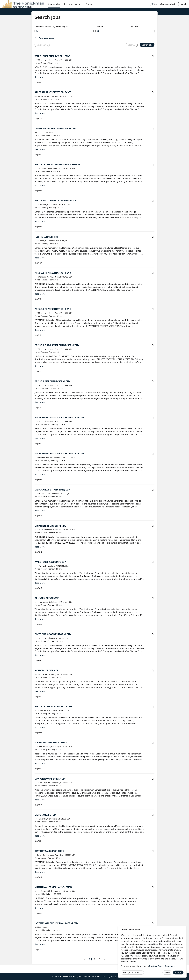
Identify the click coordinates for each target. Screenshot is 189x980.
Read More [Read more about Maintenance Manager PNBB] (40, 547)
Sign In (184, 4)
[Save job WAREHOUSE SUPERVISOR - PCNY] (153, 56)
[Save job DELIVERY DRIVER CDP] (153, 598)
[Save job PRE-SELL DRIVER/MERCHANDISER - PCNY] (153, 345)
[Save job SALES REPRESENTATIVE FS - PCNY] (153, 92)
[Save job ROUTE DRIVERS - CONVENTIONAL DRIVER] (153, 165)
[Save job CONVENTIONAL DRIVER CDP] (153, 779)
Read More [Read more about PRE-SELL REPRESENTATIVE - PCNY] (40, 294)
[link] (90, 959)
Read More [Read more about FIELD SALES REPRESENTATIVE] (40, 764)
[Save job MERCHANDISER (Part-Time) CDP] (153, 490)
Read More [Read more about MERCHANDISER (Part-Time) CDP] (40, 511)
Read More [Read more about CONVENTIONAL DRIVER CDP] (40, 800)
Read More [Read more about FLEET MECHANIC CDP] (40, 258)
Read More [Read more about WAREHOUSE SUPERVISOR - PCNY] (40, 77)
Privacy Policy (110, 977)
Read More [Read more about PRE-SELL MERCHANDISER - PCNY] (40, 402)
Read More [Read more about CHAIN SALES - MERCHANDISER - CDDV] (40, 149)
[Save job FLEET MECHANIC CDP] (153, 237)
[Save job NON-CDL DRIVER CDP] (153, 671)
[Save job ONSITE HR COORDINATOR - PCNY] (153, 634)
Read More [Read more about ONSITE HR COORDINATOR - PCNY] (40, 655)
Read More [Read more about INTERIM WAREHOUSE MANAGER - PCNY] (40, 944)
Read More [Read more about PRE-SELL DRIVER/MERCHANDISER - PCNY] (40, 366)
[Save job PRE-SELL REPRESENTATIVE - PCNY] (153, 273)
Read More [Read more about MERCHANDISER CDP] (40, 836)
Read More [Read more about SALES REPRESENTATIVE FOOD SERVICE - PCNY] (40, 438)
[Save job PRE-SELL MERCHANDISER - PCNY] (153, 381)
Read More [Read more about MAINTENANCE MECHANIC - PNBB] (40, 908)
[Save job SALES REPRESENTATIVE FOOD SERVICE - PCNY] (153, 418)
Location (99, 27)
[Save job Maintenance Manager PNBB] (153, 526)
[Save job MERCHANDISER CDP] (153, 815)
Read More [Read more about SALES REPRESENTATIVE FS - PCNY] (40, 113)
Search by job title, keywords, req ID (51, 27)
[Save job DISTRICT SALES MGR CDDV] (153, 851)
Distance (134, 27)
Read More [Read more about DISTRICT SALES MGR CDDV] (40, 872)
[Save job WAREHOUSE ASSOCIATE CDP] (153, 562)
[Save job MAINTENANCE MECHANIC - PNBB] (153, 887)
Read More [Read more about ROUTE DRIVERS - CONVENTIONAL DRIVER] (40, 185)
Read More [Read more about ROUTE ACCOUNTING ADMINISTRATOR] (40, 222)
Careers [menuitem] (89, 4)
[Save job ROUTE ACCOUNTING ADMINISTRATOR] (153, 201)
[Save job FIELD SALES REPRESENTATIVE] (153, 743)
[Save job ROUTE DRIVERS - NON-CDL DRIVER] (153, 707)
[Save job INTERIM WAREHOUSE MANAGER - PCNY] (153, 923)
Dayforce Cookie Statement (162, 966)
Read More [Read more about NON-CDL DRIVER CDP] (40, 691)
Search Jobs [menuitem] (54, 4)
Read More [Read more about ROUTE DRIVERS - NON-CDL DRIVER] (40, 727)
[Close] (182, 929)
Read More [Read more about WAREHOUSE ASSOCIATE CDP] (40, 583)
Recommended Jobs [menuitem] (73, 4)
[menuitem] (23, 4)
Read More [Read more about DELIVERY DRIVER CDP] (40, 619)
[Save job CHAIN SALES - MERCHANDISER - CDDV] (153, 129)
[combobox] (114, 31)
